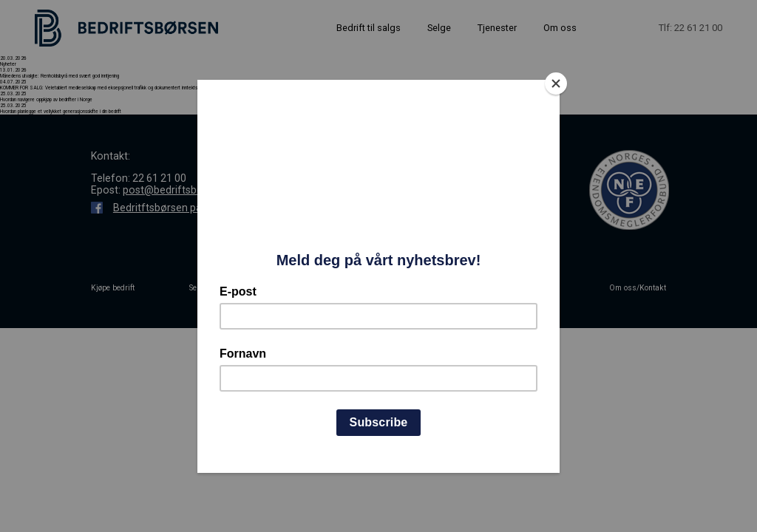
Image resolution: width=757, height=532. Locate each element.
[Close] (556, 83)
